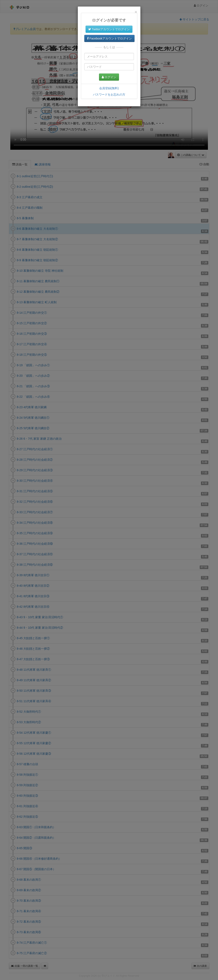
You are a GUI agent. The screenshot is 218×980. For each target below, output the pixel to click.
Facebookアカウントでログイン (109, 38)
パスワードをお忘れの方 (109, 94)
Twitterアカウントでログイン (109, 29)
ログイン (109, 77)
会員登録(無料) (109, 88)
